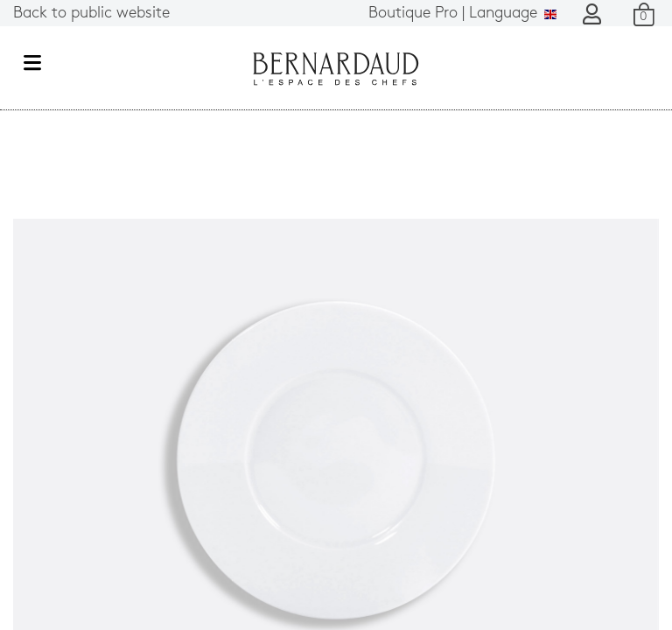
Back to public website (91, 14)
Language (462, 14)
